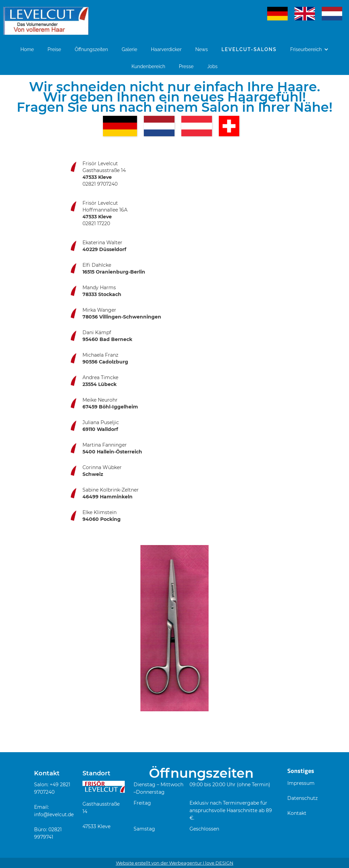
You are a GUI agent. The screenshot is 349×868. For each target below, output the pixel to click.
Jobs (212, 66)
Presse (186, 66)
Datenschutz (302, 798)
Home (27, 49)
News (202, 49)
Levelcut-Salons (249, 49)
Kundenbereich (148, 66)
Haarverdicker (166, 49)
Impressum (301, 783)
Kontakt (297, 813)
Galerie (130, 49)
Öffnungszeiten (91, 49)
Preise (55, 49)
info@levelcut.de (54, 815)
